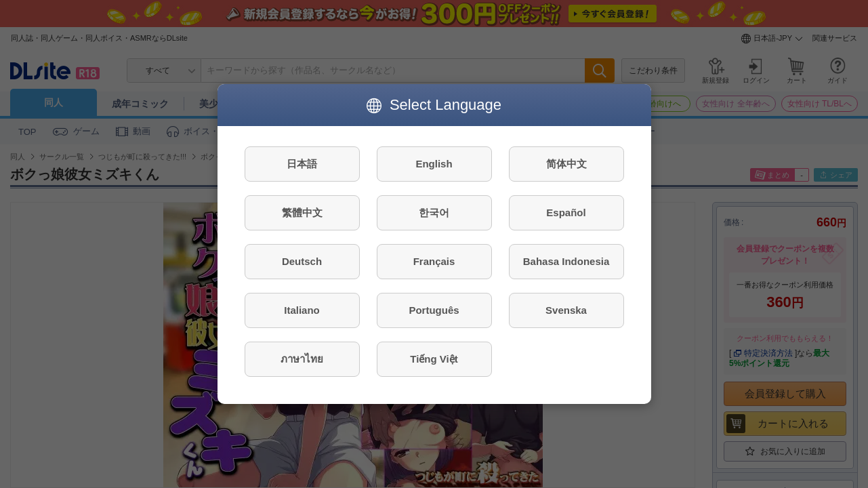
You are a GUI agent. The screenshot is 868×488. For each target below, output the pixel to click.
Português (434, 310)
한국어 (434, 212)
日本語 (302, 164)
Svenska (566, 310)
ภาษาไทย (302, 359)
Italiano (302, 310)
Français (434, 261)
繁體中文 (302, 212)
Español (566, 212)
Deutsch (302, 261)
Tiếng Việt (434, 359)
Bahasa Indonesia (566, 261)
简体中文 (566, 164)
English (434, 164)
